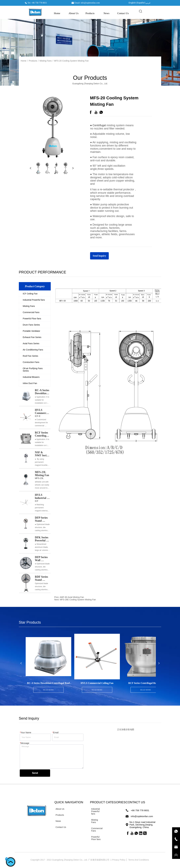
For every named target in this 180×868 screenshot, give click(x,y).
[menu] (90, 13)
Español (141, 3)
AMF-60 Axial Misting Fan (72, 597)
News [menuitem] (107, 13)
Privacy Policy (119, 860)
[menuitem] (90, 13)
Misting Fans (46, 61)
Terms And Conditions (139, 860)
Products (33, 61)
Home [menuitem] (57, 13)
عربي (148, 3)
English (132, 3)
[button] (90, 13)
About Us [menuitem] (74, 13)
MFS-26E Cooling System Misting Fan (78, 600)
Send (35, 773)
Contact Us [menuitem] (123, 13)
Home (23, 61)
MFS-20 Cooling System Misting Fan (71, 61)
